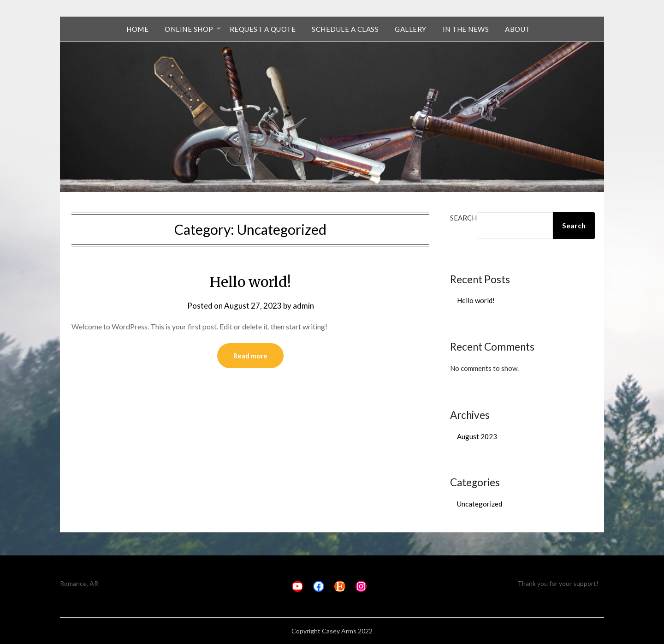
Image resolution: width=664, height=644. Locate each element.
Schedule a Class (345, 29)
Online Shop (189, 29)
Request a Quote (263, 29)
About (518, 29)
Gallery (411, 29)
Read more (250, 356)
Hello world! (250, 282)
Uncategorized (480, 504)
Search (463, 218)
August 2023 (477, 436)
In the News (466, 29)
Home (137, 29)
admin (303, 306)
